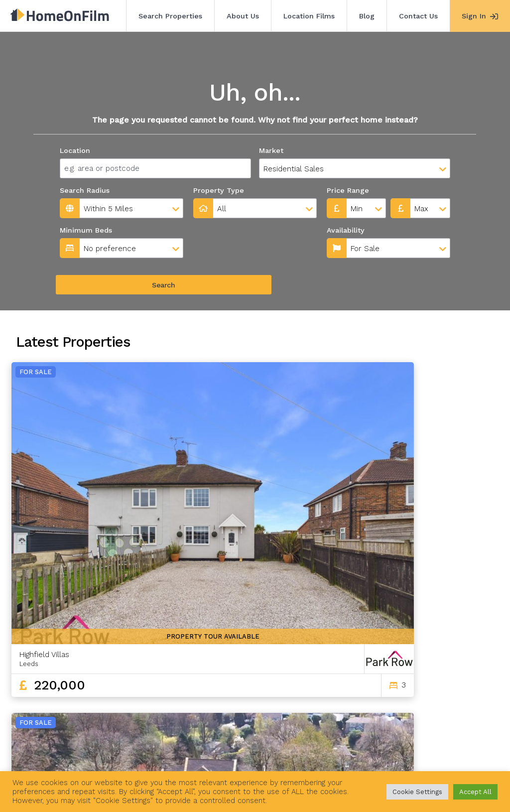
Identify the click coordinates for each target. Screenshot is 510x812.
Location (75, 150)
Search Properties (170, 16)
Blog (367, 16)
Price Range (348, 190)
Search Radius (85, 190)
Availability (214, 230)
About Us (243, 16)
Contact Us (418, 16)
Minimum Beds (86, 230)
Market (271, 150)
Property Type (219, 190)
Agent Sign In (301, 756)
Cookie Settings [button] (417, 792)
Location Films (309, 16)
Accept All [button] (475, 792)
